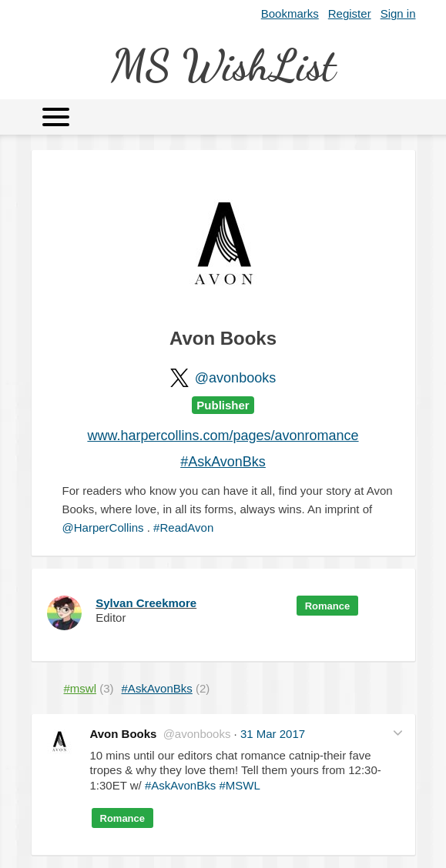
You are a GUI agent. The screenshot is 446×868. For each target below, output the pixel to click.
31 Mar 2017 (273, 734)
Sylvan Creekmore (146, 603)
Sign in (398, 13)
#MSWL (239, 785)
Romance (328, 606)
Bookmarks (290, 13)
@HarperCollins (103, 527)
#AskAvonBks (223, 462)
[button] (398, 732)
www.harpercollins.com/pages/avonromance (223, 436)
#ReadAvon (183, 527)
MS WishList (223, 65)
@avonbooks (235, 378)
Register (350, 13)
